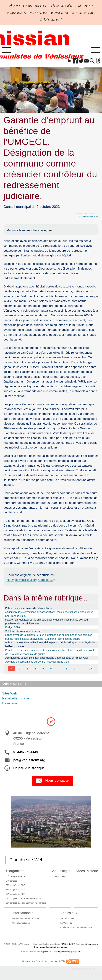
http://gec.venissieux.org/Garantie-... (31, 580)
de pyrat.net (44, 952)
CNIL (63, 945)
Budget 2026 (13, 628)
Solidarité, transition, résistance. (23, 632)
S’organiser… (17, 871)
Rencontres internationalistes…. (27, 919)
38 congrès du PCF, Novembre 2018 (23, 899)
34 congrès (11, 881)
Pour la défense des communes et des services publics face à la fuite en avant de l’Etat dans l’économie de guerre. (50, 653)
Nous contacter (53, 781)
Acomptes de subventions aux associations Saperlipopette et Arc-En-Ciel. (47, 658)
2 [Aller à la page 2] (19, 669)
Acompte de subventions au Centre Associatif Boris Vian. (37, 662)
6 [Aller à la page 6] (51, 669)
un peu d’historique (29, 769)
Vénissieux (69, 913)
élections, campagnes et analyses (76, 928)
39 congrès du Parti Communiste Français (26, 903)
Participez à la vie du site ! (83, 970)
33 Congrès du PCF (15, 877)
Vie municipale (67, 919)
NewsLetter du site (16, 699)
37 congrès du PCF (15, 895)
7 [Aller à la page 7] (59, 669)
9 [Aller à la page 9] (75, 669)
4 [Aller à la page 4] (35, 669)
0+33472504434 (26, 752)
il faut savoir (92, 945)
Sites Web (10, 694)
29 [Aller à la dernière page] (91, 669)
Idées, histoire (87, 871)
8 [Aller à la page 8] (67, 669)
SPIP (80, 952)
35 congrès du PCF (15, 886)
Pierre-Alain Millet (90, 217)
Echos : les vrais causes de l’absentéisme (29, 609)
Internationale (23, 913)
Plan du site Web (27, 860)
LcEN (72, 945)
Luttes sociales (57, 877)
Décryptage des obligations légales (51, 948)
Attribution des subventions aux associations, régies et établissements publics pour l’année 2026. (49, 614)
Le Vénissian (66, 924)
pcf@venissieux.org (29, 761)
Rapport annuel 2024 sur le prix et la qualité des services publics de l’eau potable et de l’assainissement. (47, 622)
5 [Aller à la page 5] (43, 669)
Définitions (10, 704)
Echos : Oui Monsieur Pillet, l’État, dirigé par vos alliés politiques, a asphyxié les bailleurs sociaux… (50, 645)
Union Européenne (21, 924)
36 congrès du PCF (15, 890)
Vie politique (61, 871)
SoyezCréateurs (64, 952)
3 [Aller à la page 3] (27, 669)
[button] (66, 62)
